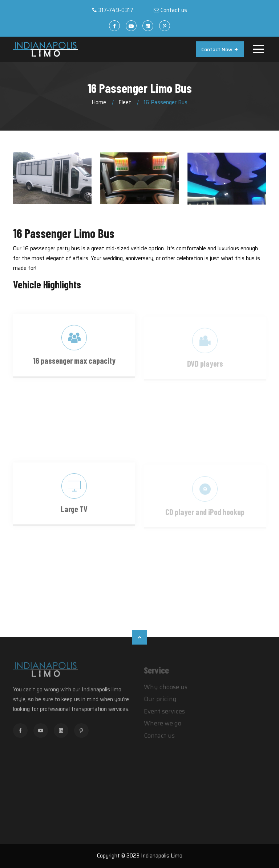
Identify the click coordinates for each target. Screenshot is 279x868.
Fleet (125, 102)
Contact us (174, 10)
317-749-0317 (116, 10)
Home (99, 102)
